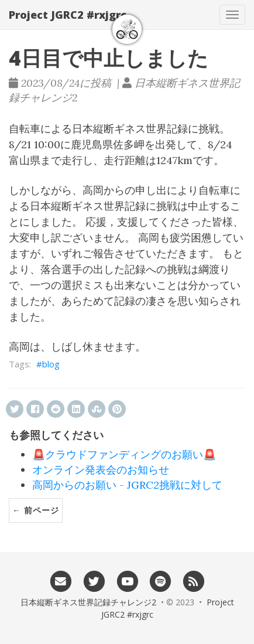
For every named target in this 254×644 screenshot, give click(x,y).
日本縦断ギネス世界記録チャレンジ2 (88, 602)
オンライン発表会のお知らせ (101, 470)
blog (51, 364)
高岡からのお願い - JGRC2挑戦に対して (127, 485)
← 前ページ (36, 510)
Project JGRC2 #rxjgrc (68, 15)
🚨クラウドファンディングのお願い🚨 (124, 454)
